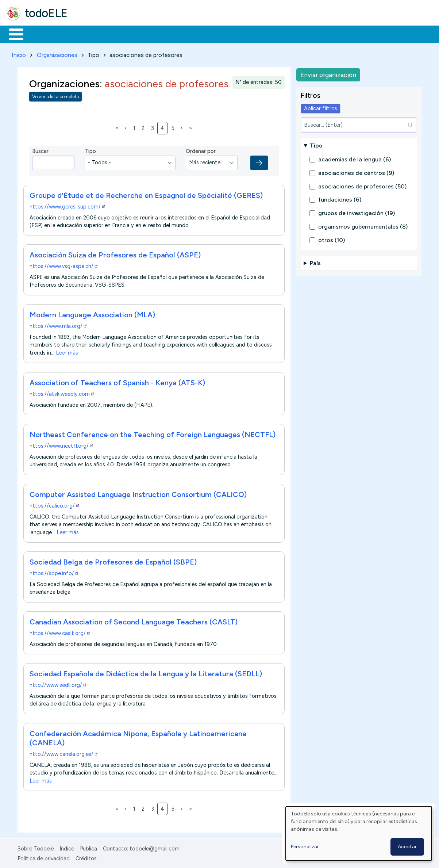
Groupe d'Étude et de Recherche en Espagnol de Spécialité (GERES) (146, 194)
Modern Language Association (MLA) (92, 314)
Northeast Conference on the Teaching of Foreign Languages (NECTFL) (153, 433)
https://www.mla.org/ (59, 325)
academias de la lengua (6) (355, 158)
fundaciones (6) (340, 198)
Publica (88, 848)
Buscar (300, 34)
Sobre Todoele (36, 848)
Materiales (41, 34)
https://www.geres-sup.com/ (68, 205)
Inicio (12, 34)
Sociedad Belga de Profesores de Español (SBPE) (113, 561)
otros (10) (332, 239)
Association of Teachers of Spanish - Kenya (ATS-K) (117, 381)
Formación (88, 34)
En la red (172, 34)
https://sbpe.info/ (54, 572)
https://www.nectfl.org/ (62, 444)
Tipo (90, 150)
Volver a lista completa (55, 95)
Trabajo (132, 34)
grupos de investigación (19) (357, 212)
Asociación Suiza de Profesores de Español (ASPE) (115, 254)
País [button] (315, 262)
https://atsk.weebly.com (62, 393)
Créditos (86, 857)
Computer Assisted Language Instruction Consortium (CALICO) (138, 493)
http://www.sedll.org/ (58, 684)
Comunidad (267, 34)
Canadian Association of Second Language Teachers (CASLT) (134, 620)
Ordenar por (201, 150)
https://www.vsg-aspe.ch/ (64, 265)
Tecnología (218, 34)
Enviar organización (328, 73)
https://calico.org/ (55, 504)
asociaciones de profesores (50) (362, 185)
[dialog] (359, 833)
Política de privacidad (44, 857)
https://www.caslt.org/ (60, 632)
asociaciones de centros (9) (356, 171)
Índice (67, 848)
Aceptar (407, 847)
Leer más (67, 351)
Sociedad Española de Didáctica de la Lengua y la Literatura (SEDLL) (146, 673)
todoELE (46, 13)
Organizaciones (57, 53)
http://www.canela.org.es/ (64, 753)
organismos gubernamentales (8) (363, 225)
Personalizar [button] (305, 847)
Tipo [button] (316, 144)
